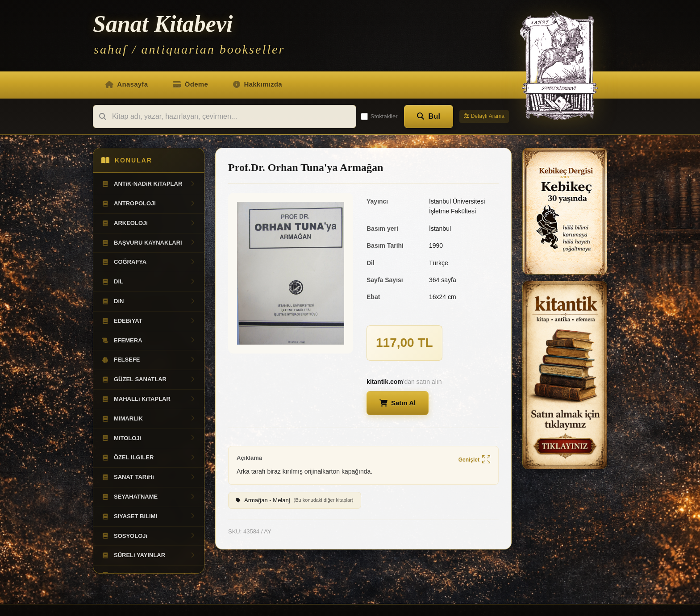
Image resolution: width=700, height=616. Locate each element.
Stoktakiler (379, 117)
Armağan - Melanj (295, 500)
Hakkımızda (258, 84)
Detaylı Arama (484, 116)
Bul (429, 116)
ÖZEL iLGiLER (149, 458)
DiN (149, 301)
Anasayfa (127, 84)
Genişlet (474, 460)
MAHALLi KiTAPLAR (149, 399)
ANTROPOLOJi (149, 204)
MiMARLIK (149, 419)
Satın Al (398, 403)
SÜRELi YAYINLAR (149, 555)
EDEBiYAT (149, 321)
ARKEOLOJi (149, 223)
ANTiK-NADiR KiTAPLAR (149, 184)
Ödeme (190, 84)
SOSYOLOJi (149, 536)
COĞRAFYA (149, 262)
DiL (149, 282)
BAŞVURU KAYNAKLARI (149, 243)
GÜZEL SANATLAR (149, 379)
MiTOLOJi (149, 438)
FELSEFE (149, 360)
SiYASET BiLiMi (149, 516)
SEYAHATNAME (149, 497)
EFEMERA (149, 341)
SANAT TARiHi (149, 477)
